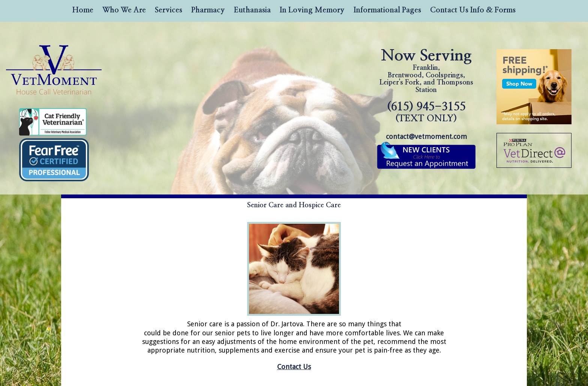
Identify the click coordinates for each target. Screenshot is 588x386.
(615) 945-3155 (426, 112)
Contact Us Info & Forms (473, 10)
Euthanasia (252, 10)
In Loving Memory (312, 10)
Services (169, 10)
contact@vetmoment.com (426, 136)
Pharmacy (208, 10)
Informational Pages (387, 10)
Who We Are (124, 10)
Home (83, 10)
